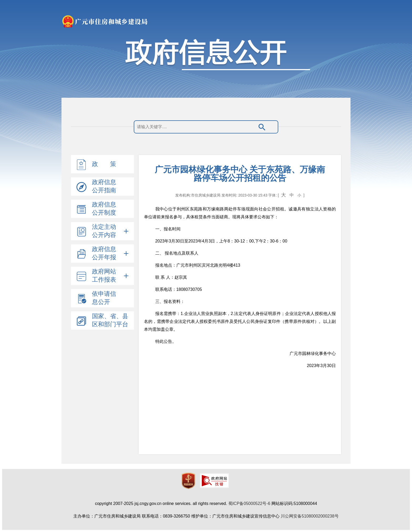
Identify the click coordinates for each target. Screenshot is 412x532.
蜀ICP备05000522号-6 (249, 503)
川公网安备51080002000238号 (310, 516)
